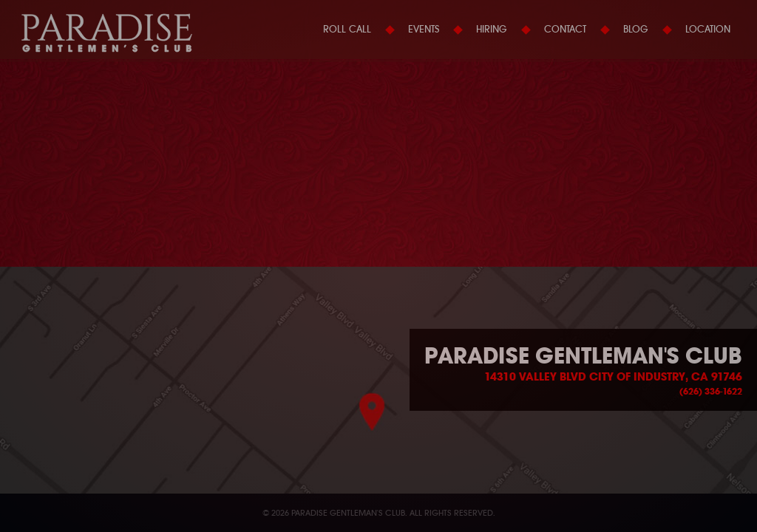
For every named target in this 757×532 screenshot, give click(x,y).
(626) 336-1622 (711, 391)
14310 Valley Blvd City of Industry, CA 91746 (613, 377)
